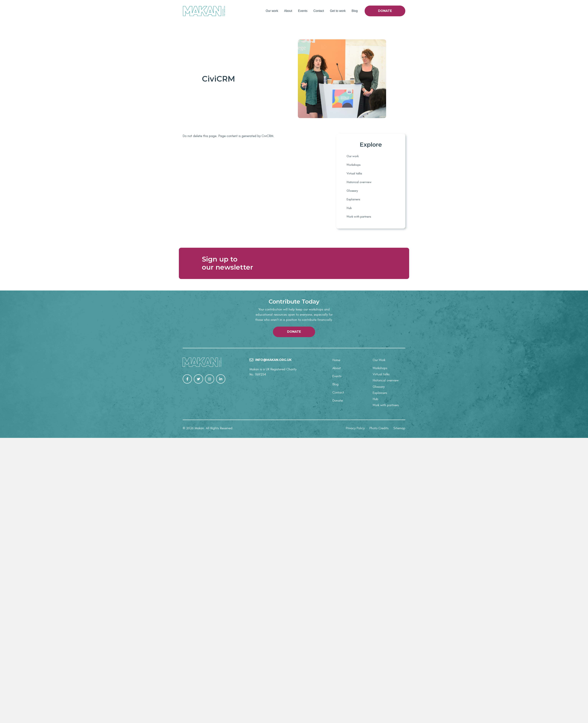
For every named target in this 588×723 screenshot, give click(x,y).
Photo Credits (379, 713)
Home (336, 645)
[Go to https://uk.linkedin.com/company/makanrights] (221, 664)
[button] (294, 617)
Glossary (352, 191)
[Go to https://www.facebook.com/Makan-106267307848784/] (187, 664)
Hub (349, 208)
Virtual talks (354, 173)
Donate (385, 11)
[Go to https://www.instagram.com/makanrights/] (210, 664)
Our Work (379, 645)
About (288, 11)
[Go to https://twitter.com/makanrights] (198, 664)
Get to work (338, 11)
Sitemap (399, 713)
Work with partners (359, 217)
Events (303, 11)
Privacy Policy (355, 713)
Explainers (353, 199)
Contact (319, 11)
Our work (272, 11)
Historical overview (359, 182)
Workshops (353, 165)
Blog (355, 11)
